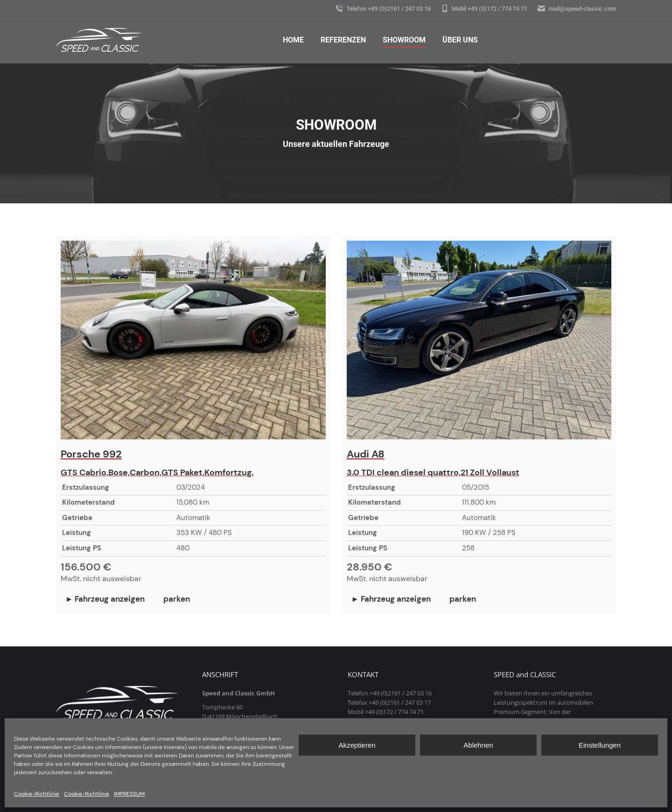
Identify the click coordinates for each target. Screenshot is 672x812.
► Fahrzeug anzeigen (105, 599)
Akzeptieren (357, 745)
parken (177, 599)
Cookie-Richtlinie (37, 794)
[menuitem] (293, 40)
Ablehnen (478, 745)
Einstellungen (600, 745)
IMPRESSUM (129, 794)
